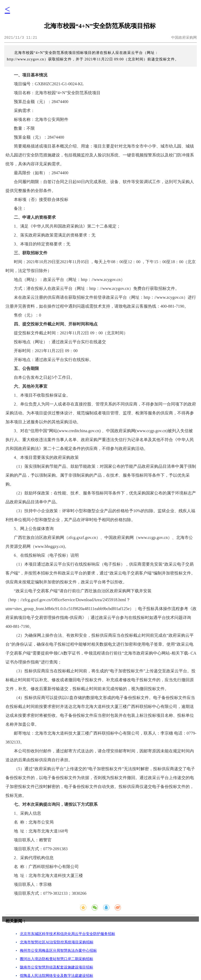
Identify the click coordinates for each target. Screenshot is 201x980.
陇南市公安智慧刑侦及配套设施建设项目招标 (57, 967)
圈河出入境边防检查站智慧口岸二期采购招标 (57, 959)
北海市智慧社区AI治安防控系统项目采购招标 (57, 942)
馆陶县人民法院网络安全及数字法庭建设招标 (57, 976)
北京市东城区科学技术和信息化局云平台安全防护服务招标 (68, 934)
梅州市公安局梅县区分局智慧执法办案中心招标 (58, 951)
